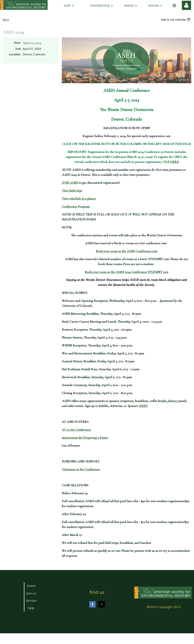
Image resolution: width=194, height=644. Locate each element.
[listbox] (176, 20)
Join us (31, 593)
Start (17, 43)
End (18, 49)
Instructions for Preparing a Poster (85, 438)
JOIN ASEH (70, 183)
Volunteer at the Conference (81, 469)
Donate (31, 601)
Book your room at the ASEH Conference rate (127, 251)
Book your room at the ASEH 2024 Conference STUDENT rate (127, 272)
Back (6, 19)
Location (15, 54)
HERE (174, 162)
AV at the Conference (76, 430)
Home (31, 586)
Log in (186, 5)
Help (31, 608)
